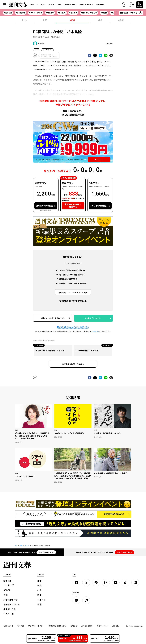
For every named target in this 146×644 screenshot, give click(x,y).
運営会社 (116, 626)
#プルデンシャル (36, 13)
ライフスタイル (47, 50)
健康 (39, 604)
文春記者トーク (70, 4)
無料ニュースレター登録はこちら (53, 318)
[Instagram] (106, 583)
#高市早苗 (8, 13)
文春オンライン (102, 626)
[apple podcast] (86, 600)
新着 (32, 4)
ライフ (37, 50)
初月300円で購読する (46, 206)
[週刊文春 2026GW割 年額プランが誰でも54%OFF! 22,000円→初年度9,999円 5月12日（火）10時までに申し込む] (73, 142)
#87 (100, 20)
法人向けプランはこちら (93, 318)
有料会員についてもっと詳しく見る (73, 293)
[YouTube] (116, 583)
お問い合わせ (8, 626)
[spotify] (76, 600)
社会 (39, 590)
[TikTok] (125, 583)
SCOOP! (52, 4)
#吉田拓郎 (62, 13)
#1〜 (25, 20)
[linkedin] (135, 583)
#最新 (121, 20)
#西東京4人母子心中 (89, 13)
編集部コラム (10, 609)
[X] (86, 583)
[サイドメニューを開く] (5, 5)
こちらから (94, 331)
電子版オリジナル (86, 4)
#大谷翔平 (50, 13)
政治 (39, 581)
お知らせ (74, 626)
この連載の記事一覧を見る (73, 364)
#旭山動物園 (21, 13)
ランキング (41, 4)
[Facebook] (76, 583)
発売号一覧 (100, 4)
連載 (60, 4)
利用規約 (21, 626)
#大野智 (104, 13)
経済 (39, 595)
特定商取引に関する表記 (57, 626)
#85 (45, 20)
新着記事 (8, 581)
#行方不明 (73, 13)
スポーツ (42, 600)
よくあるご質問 (87, 626)
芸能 (39, 585)
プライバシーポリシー (36, 626)
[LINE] (96, 583)
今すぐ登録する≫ (46, 552)
